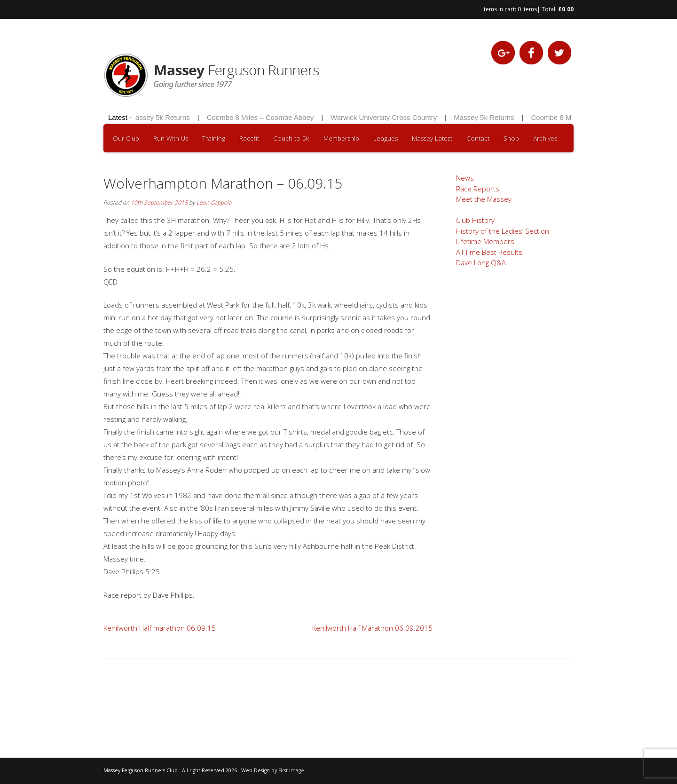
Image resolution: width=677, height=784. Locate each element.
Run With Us (171, 138)
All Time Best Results (489, 252)
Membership (341, 138)
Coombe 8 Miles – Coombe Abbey (262, 117)
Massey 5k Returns (161, 117)
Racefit (249, 138)
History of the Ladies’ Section (503, 231)
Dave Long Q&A (481, 262)
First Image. (292, 770)
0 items (527, 9)
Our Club (126, 138)
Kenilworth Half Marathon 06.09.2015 (372, 628)
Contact (478, 138)
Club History (475, 220)
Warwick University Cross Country (386, 117)
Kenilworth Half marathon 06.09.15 (160, 628)
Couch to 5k (291, 138)
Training (214, 138)
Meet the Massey (484, 199)
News (465, 178)
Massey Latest (432, 138)
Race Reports (478, 189)
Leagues (386, 138)
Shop (511, 138)
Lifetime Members (485, 241)
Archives (545, 138)
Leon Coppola (214, 202)
